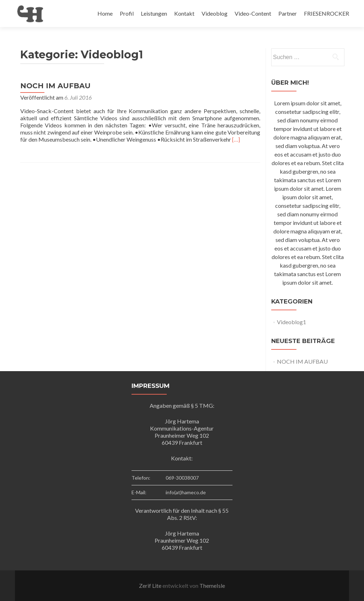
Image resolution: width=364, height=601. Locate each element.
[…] (236, 139)
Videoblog (215, 13)
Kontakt (184, 13)
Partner (288, 13)
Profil (127, 13)
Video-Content (253, 13)
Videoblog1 (291, 322)
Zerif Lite (151, 586)
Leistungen (154, 13)
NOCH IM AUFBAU (55, 86)
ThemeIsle (212, 586)
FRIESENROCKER (326, 13)
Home (105, 13)
